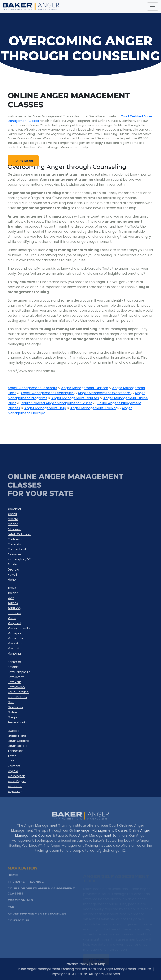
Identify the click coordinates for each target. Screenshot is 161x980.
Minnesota (15, 638)
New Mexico (16, 687)
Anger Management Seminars (32, 388)
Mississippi (15, 643)
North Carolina (18, 692)
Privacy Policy (88, 964)
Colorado (14, 544)
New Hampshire (19, 672)
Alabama (14, 509)
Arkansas (14, 529)
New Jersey (16, 677)
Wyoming (15, 791)
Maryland (14, 623)
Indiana (13, 593)
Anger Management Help (45, 408)
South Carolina (18, 741)
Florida (12, 564)
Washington (16, 776)
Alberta (13, 519)
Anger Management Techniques (47, 393)
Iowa (11, 598)
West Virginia (17, 781)
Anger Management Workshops (104, 393)
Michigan (14, 633)
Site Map (109, 964)
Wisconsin (15, 786)
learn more (24, 161)
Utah (11, 761)
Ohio (11, 702)
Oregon (13, 717)
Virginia (13, 771)
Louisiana (14, 613)
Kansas (13, 603)
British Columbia (19, 534)
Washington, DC (19, 559)
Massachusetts (19, 628)
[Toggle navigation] (153, 7)
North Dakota (17, 697)
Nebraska (14, 662)
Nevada (13, 667)
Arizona (13, 524)
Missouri (13, 648)
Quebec (14, 731)
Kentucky (14, 608)
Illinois (12, 588)
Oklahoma (15, 707)
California (15, 539)
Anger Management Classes (85, 388)
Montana (14, 653)
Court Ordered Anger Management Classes (56, 403)
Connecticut (17, 549)
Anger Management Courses (75, 398)
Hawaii (12, 575)
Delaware (14, 554)
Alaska (12, 514)
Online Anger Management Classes (98, 841)
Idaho (12, 580)
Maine (12, 618)
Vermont (14, 766)
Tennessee (16, 751)
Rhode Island (17, 736)
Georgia (13, 569)
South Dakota (18, 746)
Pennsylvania (17, 722)
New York (14, 682)
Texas (12, 756)
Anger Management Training (94, 408)
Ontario (13, 712)
